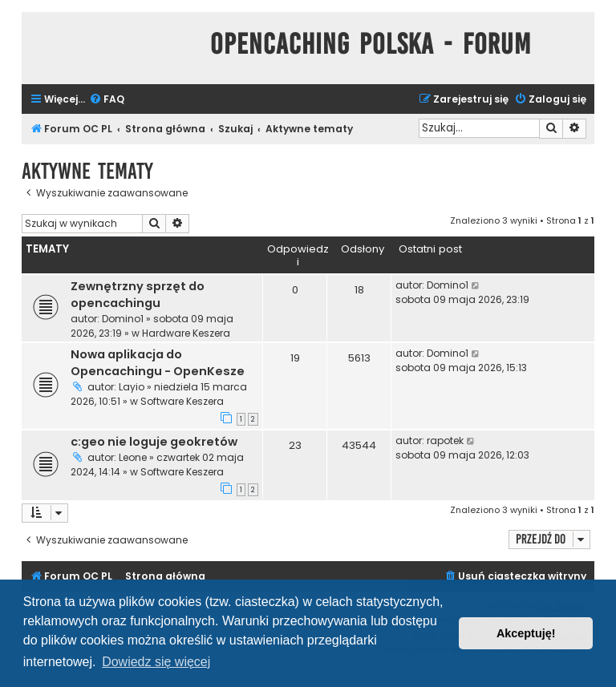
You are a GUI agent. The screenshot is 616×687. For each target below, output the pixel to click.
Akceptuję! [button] (526, 633)
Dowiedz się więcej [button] (156, 662)
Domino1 (123, 319)
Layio (132, 387)
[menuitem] (107, 100)
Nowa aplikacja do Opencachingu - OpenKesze (158, 363)
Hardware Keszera (186, 333)
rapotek (445, 440)
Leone (133, 457)
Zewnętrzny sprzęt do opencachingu (138, 295)
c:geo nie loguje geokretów (154, 442)
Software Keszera (182, 401)
